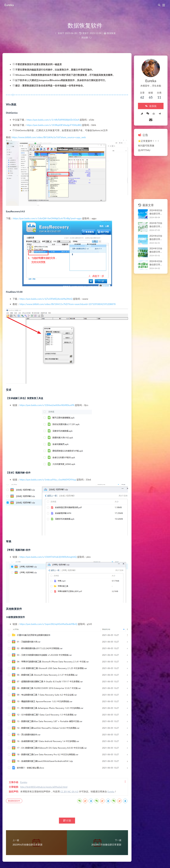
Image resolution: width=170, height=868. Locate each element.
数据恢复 (111, 33)
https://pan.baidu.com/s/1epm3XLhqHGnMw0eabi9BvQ (52, 610)
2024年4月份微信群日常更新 (152, 249)
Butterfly (94, 859)
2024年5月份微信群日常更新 (152, 236)
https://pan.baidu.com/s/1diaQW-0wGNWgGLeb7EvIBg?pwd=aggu (50, 217)
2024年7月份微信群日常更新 (152, 211)
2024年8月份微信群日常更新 (152, 198)
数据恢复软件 (17, 776)
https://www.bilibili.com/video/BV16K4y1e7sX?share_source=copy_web (52, 144)
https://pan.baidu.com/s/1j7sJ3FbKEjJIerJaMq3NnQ (49, 298)
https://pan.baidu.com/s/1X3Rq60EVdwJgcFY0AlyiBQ (57, 131)
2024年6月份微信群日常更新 (152, 224)
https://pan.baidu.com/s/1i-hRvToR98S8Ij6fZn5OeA (56, 126)
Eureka (11, 5)
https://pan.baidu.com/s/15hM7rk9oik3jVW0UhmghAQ (51, 547)
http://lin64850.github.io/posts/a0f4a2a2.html (47, 758)
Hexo (80, 859)
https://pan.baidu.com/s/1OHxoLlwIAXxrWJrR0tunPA (50, 401)
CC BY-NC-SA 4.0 (73, 762)
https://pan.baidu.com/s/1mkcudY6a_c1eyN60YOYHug (51, 475)
